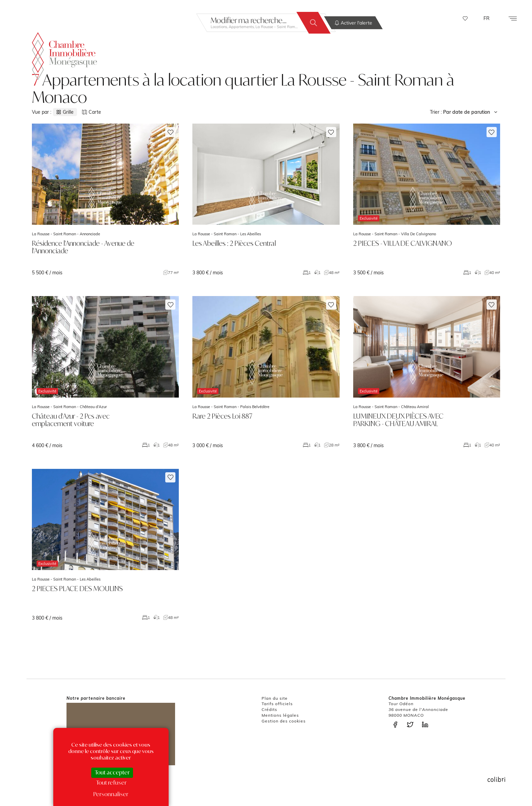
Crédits (269, 709)
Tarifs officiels (277, 704)
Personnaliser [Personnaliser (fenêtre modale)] (111, 794)
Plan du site (275, 698)
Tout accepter (112, 772)
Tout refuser (111, 783)
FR (487, 18)
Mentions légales (280, 715)
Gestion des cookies (284, 721)
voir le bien (105, 200)
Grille (65, 112)
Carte (92, 112)
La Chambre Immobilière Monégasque (64, 55)
